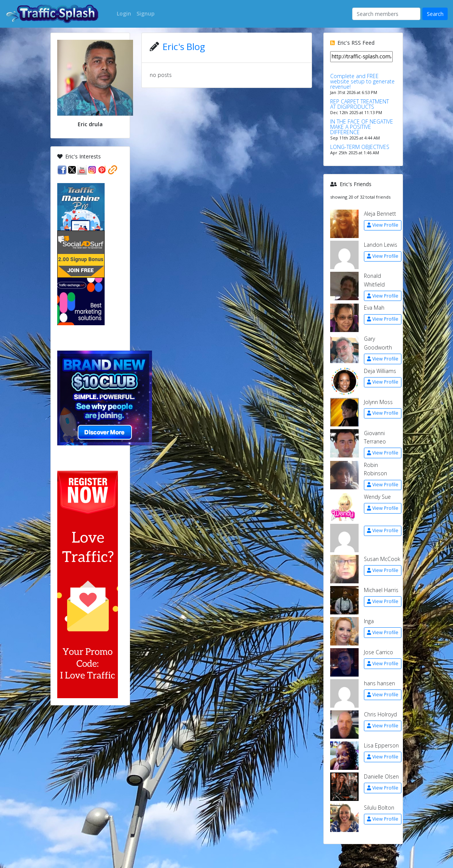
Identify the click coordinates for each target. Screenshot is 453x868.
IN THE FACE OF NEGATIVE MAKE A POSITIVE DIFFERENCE (362, 127)
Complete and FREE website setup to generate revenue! (362, 81)
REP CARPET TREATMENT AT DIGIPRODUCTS (360, 104)
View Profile (383, 225)
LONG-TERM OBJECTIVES (360, 147)
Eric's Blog (184, 46)
